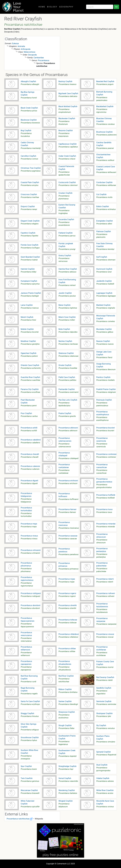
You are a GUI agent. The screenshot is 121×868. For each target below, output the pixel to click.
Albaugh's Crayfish (28, 81)
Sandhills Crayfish (104, 688)
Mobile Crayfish (27, 329)
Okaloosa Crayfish (66, 353)
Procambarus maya (29, 524)
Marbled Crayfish (103, 305)
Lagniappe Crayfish (104, 293)
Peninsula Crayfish (104, 400)
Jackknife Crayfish (104, 281)
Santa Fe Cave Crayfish (30, 701)
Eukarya (15, 43)
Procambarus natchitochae (20, 819)
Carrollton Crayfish (28, 156)
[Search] (100, 7)
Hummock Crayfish (104, 269)
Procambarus (44, 60)
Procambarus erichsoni (68, 481)
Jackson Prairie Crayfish (31, 293)
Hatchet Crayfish (28, 269)
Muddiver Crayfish (28, 341)
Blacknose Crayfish (29, 120)
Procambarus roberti (105, 579)
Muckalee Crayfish (104, 329)
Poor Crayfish (26, 413)
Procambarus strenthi (68, 605)
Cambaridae (39, 58)
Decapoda (32, 55)
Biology (52, 7)
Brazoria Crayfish (66, 131)
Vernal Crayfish (65, 778)
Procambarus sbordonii (30, 605)
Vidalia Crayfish (103, 778)
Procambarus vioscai (105, 634)
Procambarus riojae (67, 579)
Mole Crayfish (64, 329)
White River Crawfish (105, 790)
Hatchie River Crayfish (68, 269)
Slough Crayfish (65, 725)
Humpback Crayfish (29, 281)
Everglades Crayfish (105, 221)
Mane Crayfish (65, 305)
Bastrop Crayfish (65, 81)
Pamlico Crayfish (103, 377)
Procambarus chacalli (30, 454)
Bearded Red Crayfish (105, 81)
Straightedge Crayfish (67, 766)
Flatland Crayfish (66, 233)
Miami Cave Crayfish (67, 317)
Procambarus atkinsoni (68, 428)
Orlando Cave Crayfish (30, 365)
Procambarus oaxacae (68, 536)
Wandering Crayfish (67, 790)
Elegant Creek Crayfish (30, 221)
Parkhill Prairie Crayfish (106, 389)
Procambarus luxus (104, 509)
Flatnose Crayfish (104, 231)
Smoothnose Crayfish (30, 737)
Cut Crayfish (101, 194)
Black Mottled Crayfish (68, 106)
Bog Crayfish (26, 131)
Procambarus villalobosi (69, 634)
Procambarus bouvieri (106, 428)
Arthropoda (26, 49)
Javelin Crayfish (65, 293)
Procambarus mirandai (106, 524)
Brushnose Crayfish (104, 132)
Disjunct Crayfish (28, 206)
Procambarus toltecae (68, 620)
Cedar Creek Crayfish (67, 156)
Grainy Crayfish (65, 256)
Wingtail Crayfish (66, 801)
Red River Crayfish (66, 676)
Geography (66, 7)
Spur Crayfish (26, 766)
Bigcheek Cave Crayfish (68, 93)
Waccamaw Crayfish (29, 790)
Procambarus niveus (29, 536)
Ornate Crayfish (65, 365)
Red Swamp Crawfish (105, 677)
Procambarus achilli (29, 428)
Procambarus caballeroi (31, 440)
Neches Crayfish (65, 341)
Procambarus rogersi (67, 593)
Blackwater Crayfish (67, 118)
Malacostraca (29, 52)
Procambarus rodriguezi (31, 593)
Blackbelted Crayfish (105, 106)
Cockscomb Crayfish (67, 182)
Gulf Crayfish (102, 257)
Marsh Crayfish (27, 317)
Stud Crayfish (102, 765)
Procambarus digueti (29, 481)
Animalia (21, 46)
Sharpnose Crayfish (67, 712)
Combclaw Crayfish (104, 182)
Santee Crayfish (65, 701)
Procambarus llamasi (67, 509)
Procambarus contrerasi (106, 454)
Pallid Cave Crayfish (67, 377)
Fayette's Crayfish (28, 233)
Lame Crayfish (27, 305)
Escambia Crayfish (66, 219)
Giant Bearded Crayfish (30, 257)
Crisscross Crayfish (29, 194)
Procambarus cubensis (30, 466)
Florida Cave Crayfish (30, 245)
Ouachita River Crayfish (30, 377)
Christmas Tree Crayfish (31, 168)
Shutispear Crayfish (104, 713)
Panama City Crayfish (30, 389)
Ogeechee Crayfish (29, 353)
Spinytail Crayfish (104, 752)
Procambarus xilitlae (67, 649)
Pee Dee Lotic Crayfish (68, 400)
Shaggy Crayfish (27, 713)
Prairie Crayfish (65, 413)
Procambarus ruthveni (106, 593)
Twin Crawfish (27, 778)
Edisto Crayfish (103, 206)
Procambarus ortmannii (31, 550)
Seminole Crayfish (104, 701)
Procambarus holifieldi (106, 495)
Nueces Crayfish (103, 341)
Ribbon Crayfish (65, 689)
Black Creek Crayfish (29, 108)
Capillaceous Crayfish (68, 144)
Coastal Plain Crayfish (30, 182)
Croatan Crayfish (65, 193)
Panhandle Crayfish (67, 389)
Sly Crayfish (101, 725)
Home (42, 7)
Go (116, 7)
